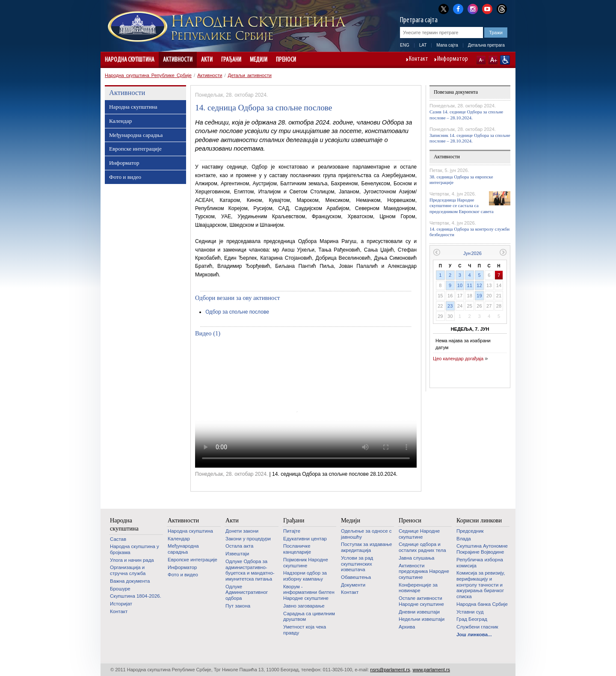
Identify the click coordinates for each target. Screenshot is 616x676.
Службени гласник (477, 627)
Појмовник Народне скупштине (306, 563)
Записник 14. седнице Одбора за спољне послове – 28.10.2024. (470, 138)
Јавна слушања (416, 558)
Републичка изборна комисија (480, 563)
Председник (470, 531)
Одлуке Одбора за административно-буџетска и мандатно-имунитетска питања (250, 570)
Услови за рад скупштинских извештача (357, 564)
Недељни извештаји (422, 619)
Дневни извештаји (419, 612)
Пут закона (238, 606)
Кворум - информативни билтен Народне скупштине (309, 592)
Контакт (419, 59)
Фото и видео (125, 177)
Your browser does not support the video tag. (306, 405)
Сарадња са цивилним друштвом (309, 617)
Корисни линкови (479, 520)
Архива (407, 627)
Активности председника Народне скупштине (424, 571)
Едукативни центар (305, 539)
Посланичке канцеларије (297, 549)
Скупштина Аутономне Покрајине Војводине (482, 549)
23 (450, 306)
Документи (353, 585)
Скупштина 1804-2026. (136, 596)
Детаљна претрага (486, 45)
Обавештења (356, 577)
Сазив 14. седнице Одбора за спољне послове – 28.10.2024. (466, 114)
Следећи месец (503, 252)
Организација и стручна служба (128, 570)
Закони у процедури (248, 539)
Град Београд (472, 619)
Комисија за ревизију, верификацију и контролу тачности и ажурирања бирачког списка (481, 585)
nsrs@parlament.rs (390, 670)
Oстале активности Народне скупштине (421, 601)
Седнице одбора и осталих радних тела (422, 547)
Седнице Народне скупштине (419, 534)
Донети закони (242, 531)
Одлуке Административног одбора (247, 592)
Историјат (121, 604)
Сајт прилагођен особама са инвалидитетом (505, 60)
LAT (423, 45)
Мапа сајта (447, 45)
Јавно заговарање (304, 606)
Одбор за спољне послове (237, 312)
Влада (464, 539)
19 (479, 296)
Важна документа (130, 581)
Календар (120, 121)
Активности (178, 60)
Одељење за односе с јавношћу (366, 534)
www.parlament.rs (431, 670)
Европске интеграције (135, 149)
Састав (118, 539)
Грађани (231, 60)
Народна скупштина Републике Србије (148, 75)
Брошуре (120, 589)
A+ (493, 60)
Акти (207, 60)
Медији (259, 60)
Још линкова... (474, 634)
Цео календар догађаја (458, 359)
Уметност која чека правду (305, 630)
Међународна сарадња (136, 135)
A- (481, 60)
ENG (405, 45)
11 (470, 285)
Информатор (453, 59)
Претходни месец (437, 252)
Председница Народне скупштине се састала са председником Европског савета (462, 205)
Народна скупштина (130, 60)
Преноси (286, 60)
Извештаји (237, 554)
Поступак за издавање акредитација (366, 547)
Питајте (292, 531)
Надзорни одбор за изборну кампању (305, 576)
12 (479, 285)
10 (460, 285)
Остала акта (239, 546)
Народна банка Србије (482, 604)
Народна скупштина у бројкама (135, 549)
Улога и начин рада (132, 560)
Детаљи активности (250, 75)
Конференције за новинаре (418, 588)
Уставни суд (470, 612)
